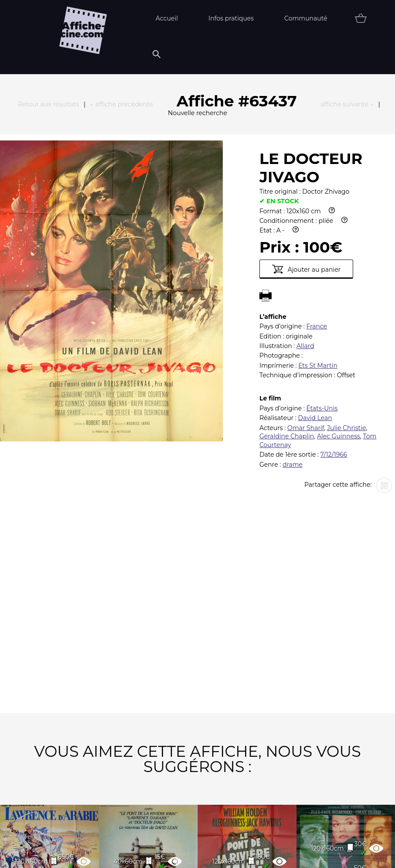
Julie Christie (346, 287)
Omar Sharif (306, 287)
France (317, 186)
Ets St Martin (318, 225)
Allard (305, 205)
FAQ (100, 854)
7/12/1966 (334, 314)
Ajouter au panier (306, 129)
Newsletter (224, 854)
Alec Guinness (339, 296)
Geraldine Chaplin (287, 296)
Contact (286, 854)
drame (293, 324)
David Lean (315, 277)
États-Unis (322, 268)
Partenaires (155, 854)
